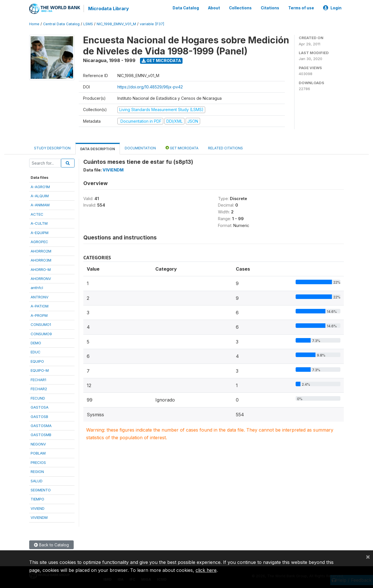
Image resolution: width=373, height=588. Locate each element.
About (214, 8)
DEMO (36, 343)
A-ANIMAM (40, 205)
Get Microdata (161, 61)
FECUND (38, 398)
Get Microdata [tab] (182, 148)
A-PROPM (39, 315)
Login (332, 8)
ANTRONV (40, 297)
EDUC (36, 352)
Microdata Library (109, 9)
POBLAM (38, 453)
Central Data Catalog (61, 24)
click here (206, 570)
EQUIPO (37, 361)
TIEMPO (37, 499)
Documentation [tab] (140, 148)
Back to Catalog (51, 545)
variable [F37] (152, 24)
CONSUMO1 (41, 324)
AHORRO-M (41, 269)
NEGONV (38, 444)
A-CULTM (39, 223)
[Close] (368, 557)
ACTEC (37, 214)
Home (34, 24)
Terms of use (301, 8)
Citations (270, 8)
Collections (240, 8)
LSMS (88, 24)
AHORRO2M (41, 251)
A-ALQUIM (40, 196)
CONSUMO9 (41, 334)
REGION (37, 472)
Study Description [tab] (52, 148)
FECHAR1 (38, 380)
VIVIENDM (39, 517)
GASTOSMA (41, 426)
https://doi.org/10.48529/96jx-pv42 (150, 87)
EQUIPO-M (40, 370)
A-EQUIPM (40, 233)
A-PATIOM (40, 306)
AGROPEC (39, 242)
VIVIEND (38, 508)
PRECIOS (38, 462)
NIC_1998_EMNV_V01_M (116, 24)
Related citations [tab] (225, 148)
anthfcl (37, 288)
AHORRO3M (41, 260)
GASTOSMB (41, 435)
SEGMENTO (41, 490)
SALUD (37, 481)
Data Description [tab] (98, 149)
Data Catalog (186, 8)
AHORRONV (41, 279)
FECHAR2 (39, 389)
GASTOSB (39, 417)
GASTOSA (40, 407)
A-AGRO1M (40, 187)
